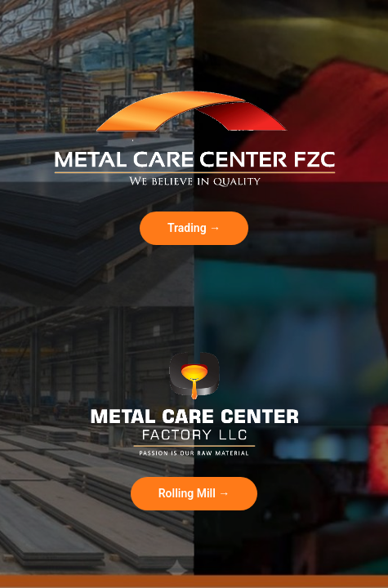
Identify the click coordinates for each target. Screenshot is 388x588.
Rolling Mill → (194, 493)
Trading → (194, 228)
